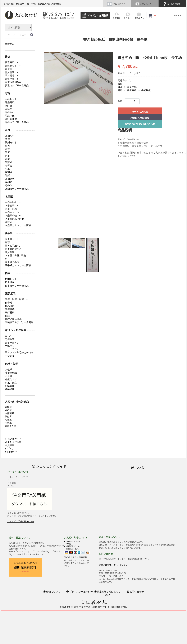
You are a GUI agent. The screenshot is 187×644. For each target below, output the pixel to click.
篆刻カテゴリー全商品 (17, 189)
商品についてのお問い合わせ (140, 124)
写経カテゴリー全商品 (17, 122)
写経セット (11, 99)
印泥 (7, 149)
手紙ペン (10, 346)
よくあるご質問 (171, 4)
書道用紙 (132, 87)
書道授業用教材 (13, 82)
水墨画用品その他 (14, 219)
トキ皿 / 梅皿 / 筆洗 (15, 256)
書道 (120, 84)
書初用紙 (146, 90)
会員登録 (10, 445)
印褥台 (9, 166)
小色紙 (9, 376)
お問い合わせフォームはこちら (113, 564)
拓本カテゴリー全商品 (17, 286)
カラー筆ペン (12, 343)
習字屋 (8, 407)
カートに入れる (140, 112)
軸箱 (7, 316)
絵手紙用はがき (13, 249)
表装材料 (10, 309)
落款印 (9, 222)
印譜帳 (9, 162)
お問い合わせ (143, 4)
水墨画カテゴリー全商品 (18, 225)
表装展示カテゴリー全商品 (19, 322)
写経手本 (10, 112)
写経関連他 (11, 119)
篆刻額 (9, 182)
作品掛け (10, 306)
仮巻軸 (9, 303)
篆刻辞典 (10, 179)
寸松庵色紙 (11, 373)
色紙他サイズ (12, 379)
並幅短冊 (10, 389)
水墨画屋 (9, 413)
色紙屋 (8, 410)
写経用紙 (10, 102)
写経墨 (9, 109)
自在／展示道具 (13, 319)
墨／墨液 (10, 252)
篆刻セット (11, 142)
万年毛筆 (10, 339)
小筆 (7, 169)
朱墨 (7, 156)
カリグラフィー (13, 349)
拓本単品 (10, 282)
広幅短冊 (10, 386)
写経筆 (9, 106)
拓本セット (11, 279)
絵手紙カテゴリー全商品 (18, 265)
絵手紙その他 (12, 262)
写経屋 (8, 420)
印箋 (7, 159)
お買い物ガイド (116, 4)
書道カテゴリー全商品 (17, 85)
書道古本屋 (11, 426)
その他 (9, 185)
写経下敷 (10, 116)
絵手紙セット (12, 239)
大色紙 (9, 369)
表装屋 (8, 423)
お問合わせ (11, 452)
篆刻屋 (8, 417)
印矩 (7, 175)
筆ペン (9, 336)
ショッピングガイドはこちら (21, 521)
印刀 (7, 146)
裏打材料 (10, 313)
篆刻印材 (10, 136)
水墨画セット (12, 212)
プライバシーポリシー (80, 592)
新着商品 (9, 44)
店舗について (52, 592)
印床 (7, 152)
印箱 (7, 139)
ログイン (10, 449)
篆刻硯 (9, 172)
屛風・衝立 (11, 383)
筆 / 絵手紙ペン (13, 246)
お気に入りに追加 (140, 118)
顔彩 (7, 242)
